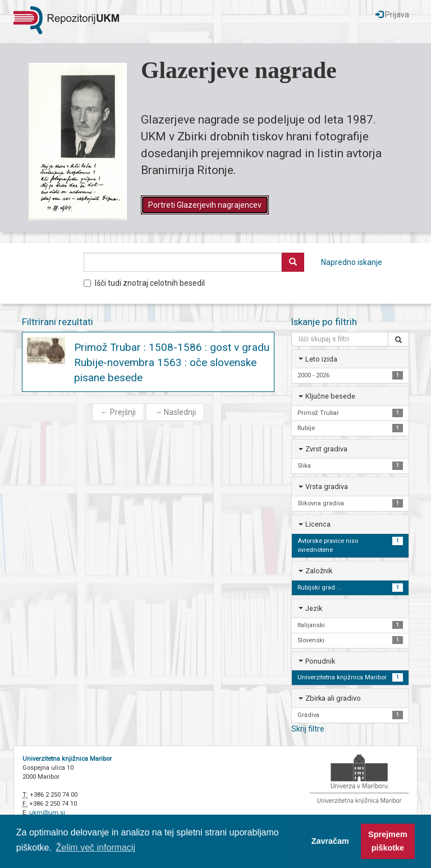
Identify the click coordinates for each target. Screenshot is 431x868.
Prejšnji (118, 412)
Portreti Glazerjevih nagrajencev (205, 205)
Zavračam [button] (330, 841)
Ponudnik (320, 661)
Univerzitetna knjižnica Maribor (67, 759)
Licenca (318, 524)
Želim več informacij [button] (96, 848)
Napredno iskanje (352, 262)
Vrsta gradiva (327, 486)
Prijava (392, 15)
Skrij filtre (308, 729)
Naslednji (175, 412)
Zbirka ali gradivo (333, 698)
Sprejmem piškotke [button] (388, 841)
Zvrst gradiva (326, 449)
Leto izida (321, 359)
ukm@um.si (47, 813)
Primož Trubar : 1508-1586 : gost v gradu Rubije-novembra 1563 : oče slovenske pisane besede (172, 362)
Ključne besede (330, 396)
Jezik (314, 608)
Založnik (319, 571)
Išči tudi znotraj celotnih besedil (144, 283)
